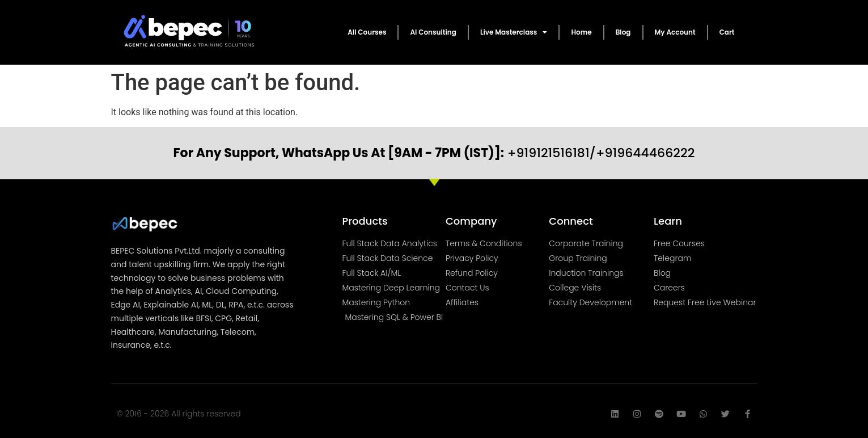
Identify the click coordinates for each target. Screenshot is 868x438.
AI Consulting (433, 32)
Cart (727, 32)
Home (581, 32)
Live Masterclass (514, 32)
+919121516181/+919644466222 (434, 153)
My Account (675, 32)
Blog (623, 32)
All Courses (367, 32)
